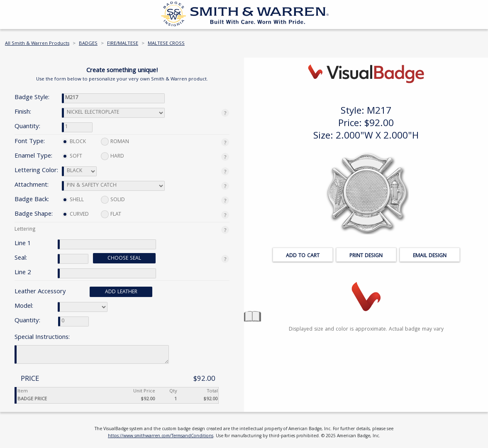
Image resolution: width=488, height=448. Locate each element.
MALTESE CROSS (166, 44)
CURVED (75, 215)
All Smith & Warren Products (37, 44)
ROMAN (115, 142)
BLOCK (74, 142)
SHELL (73, 200)
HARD (112, 157)
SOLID (113, 200)
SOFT (72, 157)
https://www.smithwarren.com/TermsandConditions (161, 436)
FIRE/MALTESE (123, 44)
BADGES (88, 44)
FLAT (111, 215)
